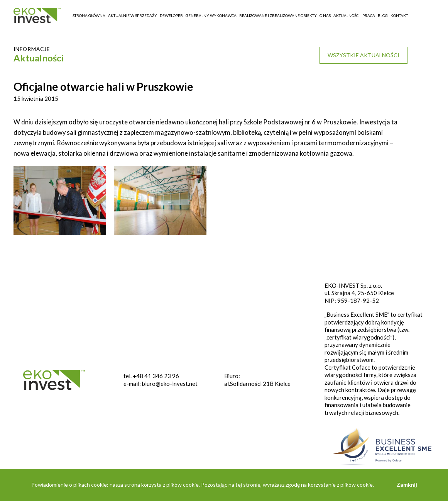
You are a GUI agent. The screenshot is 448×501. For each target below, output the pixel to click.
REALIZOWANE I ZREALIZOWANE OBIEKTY (278, 15)
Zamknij (407, 485)
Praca (369, 15)
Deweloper (171, 15)
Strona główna (89, 15)
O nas (325, 15)
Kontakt (399, 15)
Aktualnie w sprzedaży (133, 15)
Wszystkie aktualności (363, 55)
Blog (383, 15)
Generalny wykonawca (211, 15)
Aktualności (347, 15)
